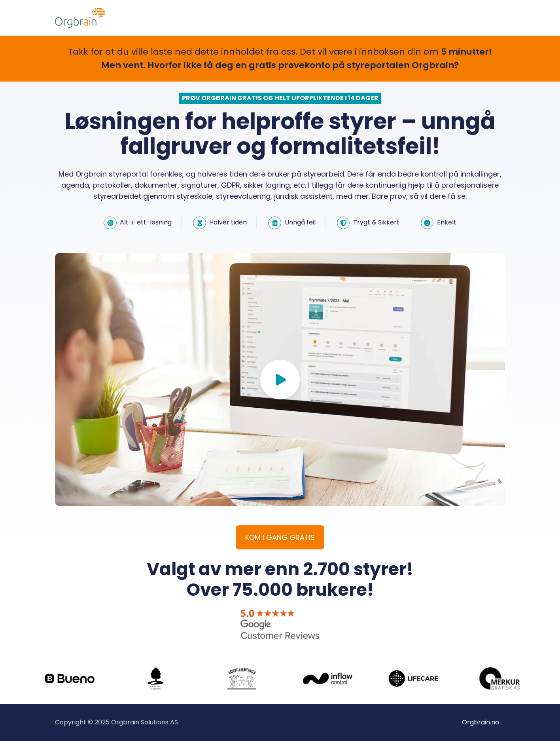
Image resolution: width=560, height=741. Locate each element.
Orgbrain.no (481, 722)
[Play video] (280, 380)
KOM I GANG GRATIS (280, 537)
